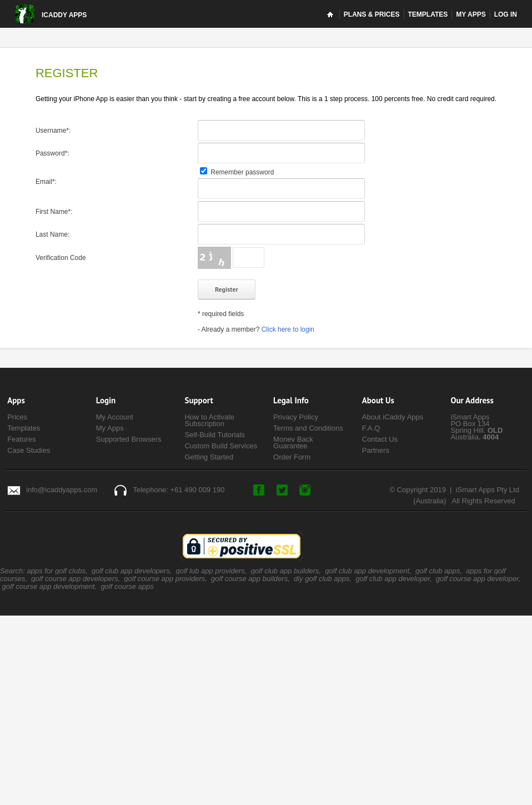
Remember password (237, 172)
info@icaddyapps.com (62, 490)
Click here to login (288, 329)
